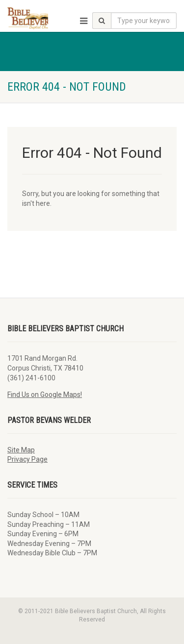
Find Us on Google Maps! (45, 395)
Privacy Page (27, 459)
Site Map (21, 450)
